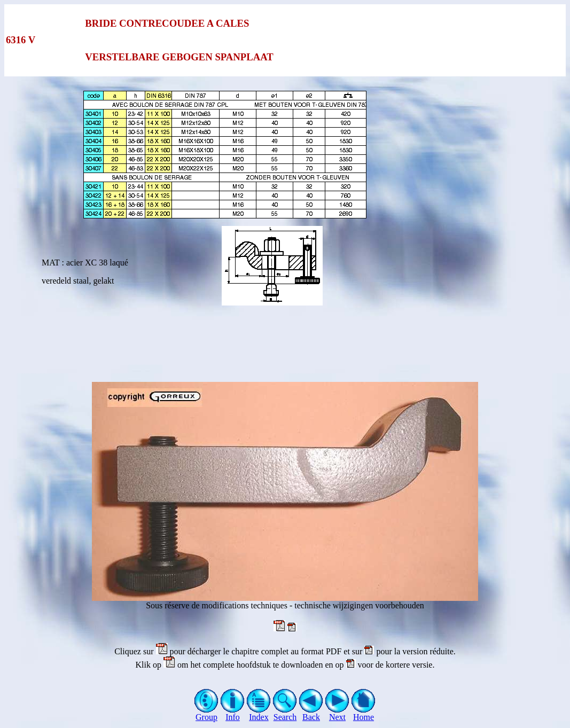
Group (206, 713)
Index (259, 713)
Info (233, 713)
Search (285, 713)
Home (364, 713)
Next (337, 713)
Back (311, 713)
